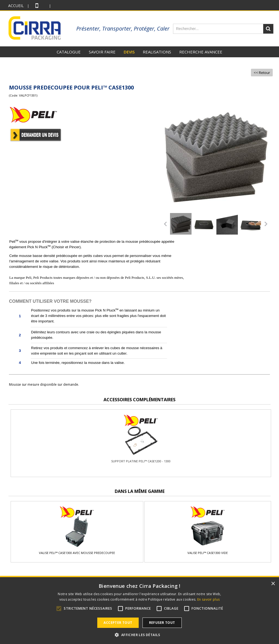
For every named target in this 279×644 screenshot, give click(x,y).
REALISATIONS (157, 52)
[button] (139, 635)
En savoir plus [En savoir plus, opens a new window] (208, 599)
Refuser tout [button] (162, 623)
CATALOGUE (69, 52)
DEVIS (129, 52)
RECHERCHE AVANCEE (201, 52)
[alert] (139, 611)
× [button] (273, 584)
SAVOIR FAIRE (102, 52)
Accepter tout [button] (118, 623)
